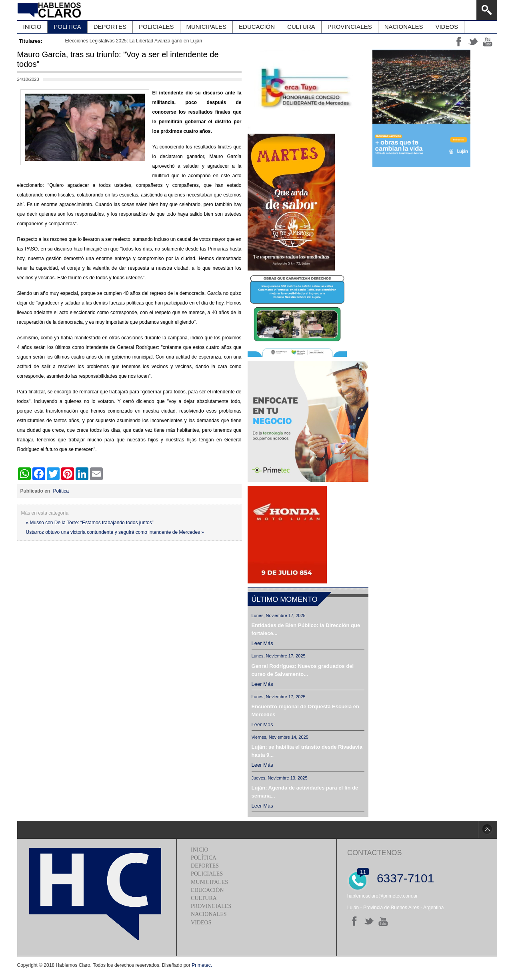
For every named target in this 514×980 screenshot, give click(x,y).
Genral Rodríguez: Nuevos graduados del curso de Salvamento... (303, 670)
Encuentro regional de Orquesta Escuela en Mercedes (305, 710)
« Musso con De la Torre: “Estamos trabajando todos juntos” (90, 523)
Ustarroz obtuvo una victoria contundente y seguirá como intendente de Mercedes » (115, 532)
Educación (207, 890)
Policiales (207, 874)
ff (459, 42)
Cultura (204, 898)
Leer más (262, 643)
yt (488, 42)
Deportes (205, 866)
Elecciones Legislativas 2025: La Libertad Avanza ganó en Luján (133, 41)
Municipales (209, 882)
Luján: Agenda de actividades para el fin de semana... (305, 792)
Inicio (200, 850)
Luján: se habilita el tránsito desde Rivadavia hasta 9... (307, 751)
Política (61, 491)
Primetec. (202, 965)
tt (473, 42)
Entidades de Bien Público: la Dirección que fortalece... (306, 629)
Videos (201, 923)
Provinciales (211, 906)
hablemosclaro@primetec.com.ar (382, 896)
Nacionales (209, 914)
